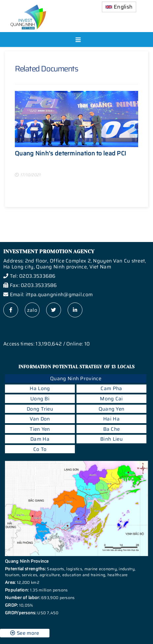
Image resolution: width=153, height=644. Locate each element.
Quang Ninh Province (76, 379)
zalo (32, 310)
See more (25, 633)
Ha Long (40, 388)
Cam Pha (111, 388)
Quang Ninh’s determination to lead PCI (70, 154)
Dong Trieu (40, 409)
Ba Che (112, 429)
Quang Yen (112, 409)
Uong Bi (40, 399)
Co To (40, 449)
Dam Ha (40, 439)
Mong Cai (111, 399)
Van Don (40, 419)
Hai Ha (111, 419)
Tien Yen (40, 429)
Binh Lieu (111, 439)
